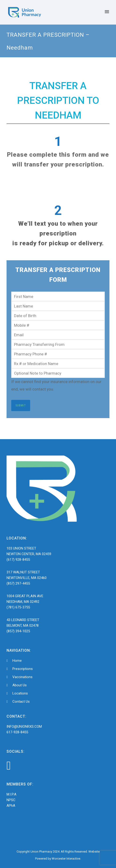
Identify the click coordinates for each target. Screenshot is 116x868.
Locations (20, 693)
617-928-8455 (17, 732)
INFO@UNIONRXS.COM (24, 727)
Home (17, 661)
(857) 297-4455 (18, 583)
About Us (20, 685)
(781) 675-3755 (18, 607)
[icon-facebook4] (9, 766)
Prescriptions (23, 669)
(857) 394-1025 (18, 631)
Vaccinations (22, 677)
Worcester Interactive (66, 859)
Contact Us (21, 702)
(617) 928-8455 (18, 560)
